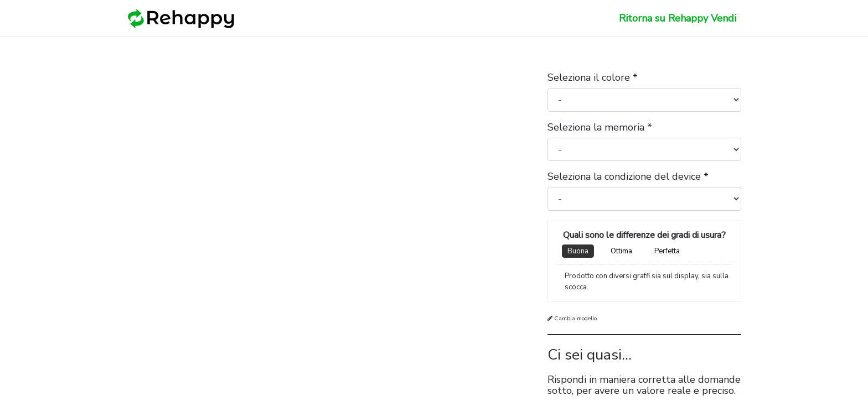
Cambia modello (572, 318)
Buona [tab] (578, 251)
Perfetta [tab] (667, 251)
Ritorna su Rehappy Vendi (678, 18)
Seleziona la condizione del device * (628, 176)
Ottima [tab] (621, 251)
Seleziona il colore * (593, 77)
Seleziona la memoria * (600, 127)
